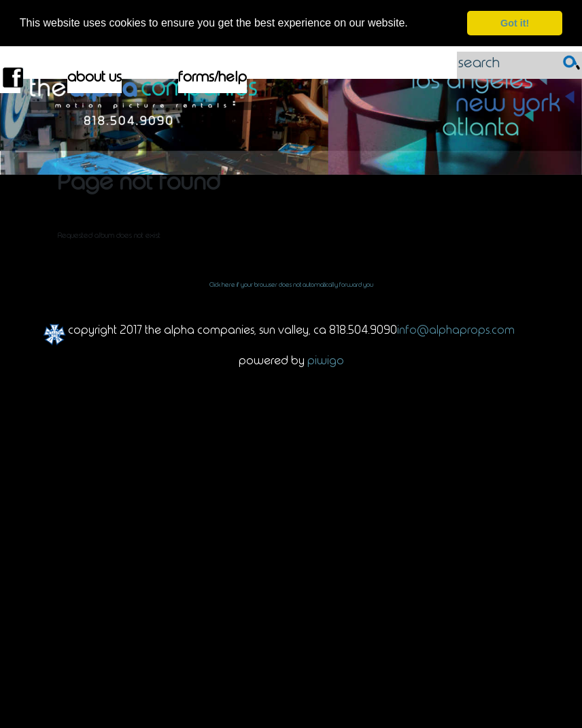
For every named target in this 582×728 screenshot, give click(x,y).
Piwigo (326, 360)
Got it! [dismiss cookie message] (515, 23)
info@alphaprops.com (456, 329)
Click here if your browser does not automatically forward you (291, 284)
